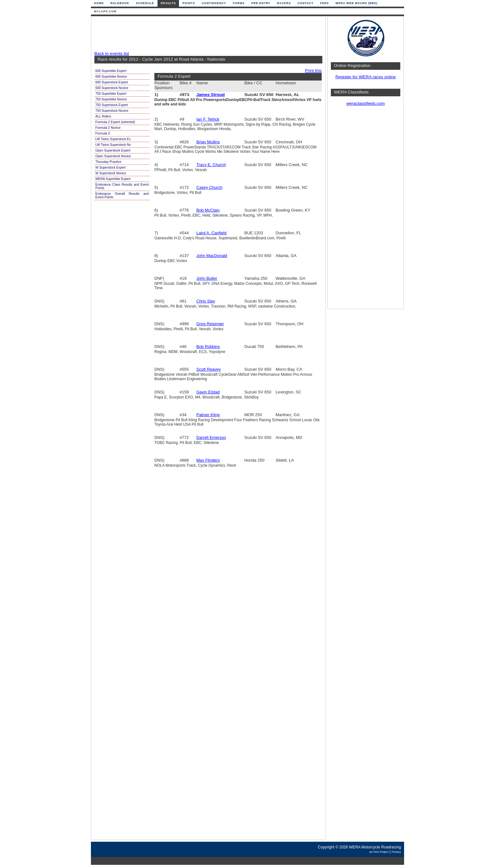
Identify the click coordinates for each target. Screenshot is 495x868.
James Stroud (211, 95)
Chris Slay (206, 301)
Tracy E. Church (211, 165)
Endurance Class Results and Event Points (122, 186)
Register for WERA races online (365, 77)
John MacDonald (212, 256)
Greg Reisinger (210, 324)
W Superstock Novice (111, 173)
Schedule (145, 3)
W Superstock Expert (110, 168)
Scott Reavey (209, 369)
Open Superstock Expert (113, 150)
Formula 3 (103, 133)
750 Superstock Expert (112, 105)
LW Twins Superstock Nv (113, 145)
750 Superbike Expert (111, 94)
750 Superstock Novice (112, 111)
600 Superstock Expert (112, 82)
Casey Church (209, 187)
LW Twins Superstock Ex (113, 139)
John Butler (207, 278)
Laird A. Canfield (211, 233)
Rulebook (120, 3)
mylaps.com (105, 11)
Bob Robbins (208, 347)
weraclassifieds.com (366, 103)
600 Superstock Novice (112, 88)
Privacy (396, 852)
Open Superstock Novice (113, 156)
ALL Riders (103, 116)
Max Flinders (208, 460)
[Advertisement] (207, 34)
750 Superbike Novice (111, 99)
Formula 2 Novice (108, 128)
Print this (313, 71)
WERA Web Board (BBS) (356, 3)
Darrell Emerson (211, 437)
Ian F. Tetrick (208, 119)
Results (168, 3)
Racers (284, 3)
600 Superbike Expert (111, 71)
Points (189, 3)
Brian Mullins (208, 142)
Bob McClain (208, 210)
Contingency (214, 3)
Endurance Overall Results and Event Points (122, 195)
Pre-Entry (261, 3)
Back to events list (112, 54)
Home (99, 3)
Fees (325, 3)
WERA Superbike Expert (113, 179)
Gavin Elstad (208, 392)
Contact (306, 3)
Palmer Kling (208, 415)
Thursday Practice (108, 162)
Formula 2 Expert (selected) (115, 122)
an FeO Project (379, 852)
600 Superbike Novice (111, 77)
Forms (239, 3)
